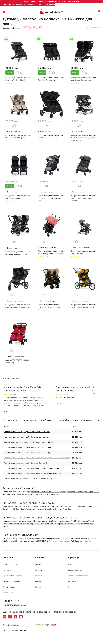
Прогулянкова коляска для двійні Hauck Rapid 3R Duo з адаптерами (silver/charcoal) (84, 138)
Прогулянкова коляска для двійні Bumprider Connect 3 (19, 198)
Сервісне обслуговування (14, 576)
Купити (10, 72)
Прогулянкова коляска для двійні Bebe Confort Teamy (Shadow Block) (51, 199)
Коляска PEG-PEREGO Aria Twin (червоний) (18, 363)
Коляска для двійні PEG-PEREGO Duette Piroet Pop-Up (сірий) (18, 254)
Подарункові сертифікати (79, 576)
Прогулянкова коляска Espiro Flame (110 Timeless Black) (38, 496)
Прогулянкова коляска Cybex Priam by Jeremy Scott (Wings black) (29, 525)
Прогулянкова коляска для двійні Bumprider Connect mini (51, 79)
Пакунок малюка (10, 592)
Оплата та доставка (11, 564)
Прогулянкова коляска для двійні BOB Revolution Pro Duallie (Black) (19, 307)
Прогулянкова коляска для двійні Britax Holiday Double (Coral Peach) (51, 253)
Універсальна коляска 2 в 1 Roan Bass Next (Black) (54, 508)
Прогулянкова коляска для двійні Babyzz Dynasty (84, 253)
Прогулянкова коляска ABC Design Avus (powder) (72, 542)
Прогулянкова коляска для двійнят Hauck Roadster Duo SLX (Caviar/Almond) (51, 308)
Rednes (23, 630)
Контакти (39, 576)
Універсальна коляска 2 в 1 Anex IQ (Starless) (48, 493)
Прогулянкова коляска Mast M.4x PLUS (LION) (33, 542)
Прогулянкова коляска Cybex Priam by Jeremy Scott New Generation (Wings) (64, 522)
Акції (70, 564)
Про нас (39, 564)
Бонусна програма (76, 570)
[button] (94, 393)
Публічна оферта (10, 587)
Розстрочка (8, 570)
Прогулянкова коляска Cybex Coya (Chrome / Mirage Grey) (49, 510)
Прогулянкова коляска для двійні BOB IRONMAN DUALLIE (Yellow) (84, 307)
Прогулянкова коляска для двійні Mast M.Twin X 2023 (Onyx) (51, 137)
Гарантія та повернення (13, 581)
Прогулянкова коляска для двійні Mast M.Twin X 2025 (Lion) (19, 137)
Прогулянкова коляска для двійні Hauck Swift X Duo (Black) (19, 79)
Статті (70, 587)
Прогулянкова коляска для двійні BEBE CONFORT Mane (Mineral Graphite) (84, 199)
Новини (39, 581)
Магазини (40, 570)
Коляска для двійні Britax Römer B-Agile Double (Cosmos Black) (84, 79)
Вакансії (39, 587)
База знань (73, 581)
